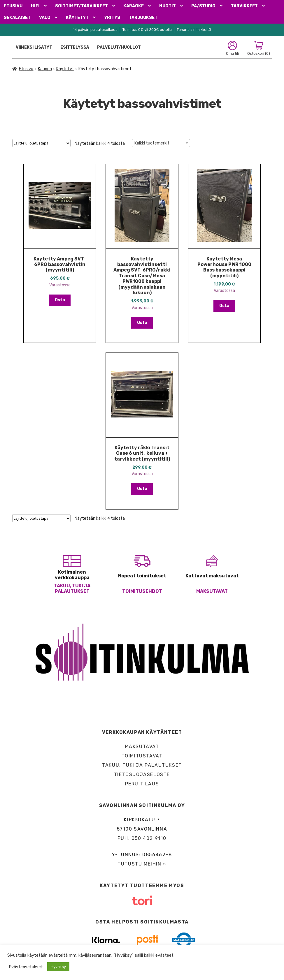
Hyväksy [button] (58, 967)
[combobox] (161, 143)
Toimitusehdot (142, 591)
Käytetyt (77, 18)
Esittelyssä (75, 47)
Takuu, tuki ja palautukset (72, 588)
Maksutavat (212, 591)
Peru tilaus (142, 784)
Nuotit (168, 6)
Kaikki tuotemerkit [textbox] (152, 143)
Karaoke (134, 6)
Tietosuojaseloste (142, 774)
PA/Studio (203, 6)
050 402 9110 (149, 838)
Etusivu (13, 6)
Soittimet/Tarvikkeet (81, 6)
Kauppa (45, 69)
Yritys (112, 18)
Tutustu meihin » (142, 864)
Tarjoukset (143, 18)
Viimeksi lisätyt (34, 47)
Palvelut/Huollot (119, 47)
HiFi (35, 6)
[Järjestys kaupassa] (41, 143)
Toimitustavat (142, 756)
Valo (45, 18)
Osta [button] (60, 300)
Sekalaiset (17, 18)
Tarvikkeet (244, 6)
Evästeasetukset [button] (26, 967)
